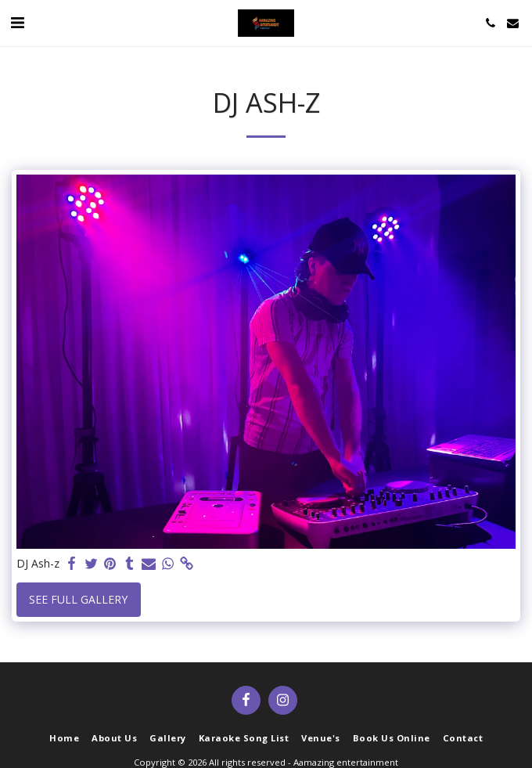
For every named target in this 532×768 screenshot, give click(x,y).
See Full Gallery (78, 599)
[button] (17, 22)
